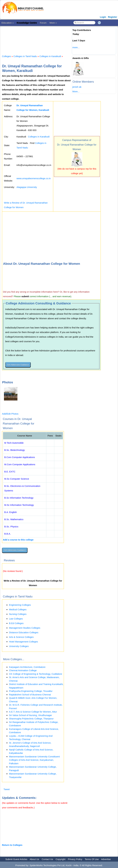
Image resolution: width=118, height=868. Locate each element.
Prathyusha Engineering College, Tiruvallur (31, 691)
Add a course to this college (18, 540)
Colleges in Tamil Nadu (25, 56)
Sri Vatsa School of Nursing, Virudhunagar (30, 715)
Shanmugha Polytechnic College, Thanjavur (31, 719)
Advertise (106, 859)
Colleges (6, 56)
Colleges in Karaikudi (50, 56)
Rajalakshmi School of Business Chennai (30, 695)
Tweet (7, 789)
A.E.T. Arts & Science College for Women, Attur (33, 712)
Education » (8, 23)
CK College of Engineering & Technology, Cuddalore (36, 674)
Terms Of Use (92, 859)
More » (53, 23)
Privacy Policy (75, 859)
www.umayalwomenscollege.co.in (34, 178)
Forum (43, 23)
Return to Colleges (12, 845)
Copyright (61, 859)
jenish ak (77, 87)
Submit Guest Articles (16, 859)
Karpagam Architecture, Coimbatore (27, 667)
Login (103, 17)
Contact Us (47, 859)
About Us (34, 859)
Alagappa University (27, 187)
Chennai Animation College (23, 670)
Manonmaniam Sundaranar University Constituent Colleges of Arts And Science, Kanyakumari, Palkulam (34, 760)
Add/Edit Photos (10, 414)
